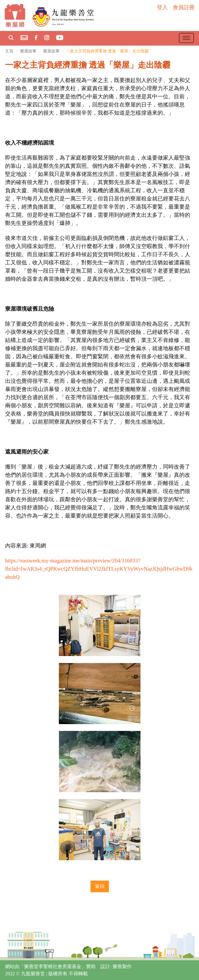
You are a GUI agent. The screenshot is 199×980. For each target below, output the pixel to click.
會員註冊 (184, 7)
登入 (162, 7)
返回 (100, 886)
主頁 (9, 51)
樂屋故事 (51, 51)
